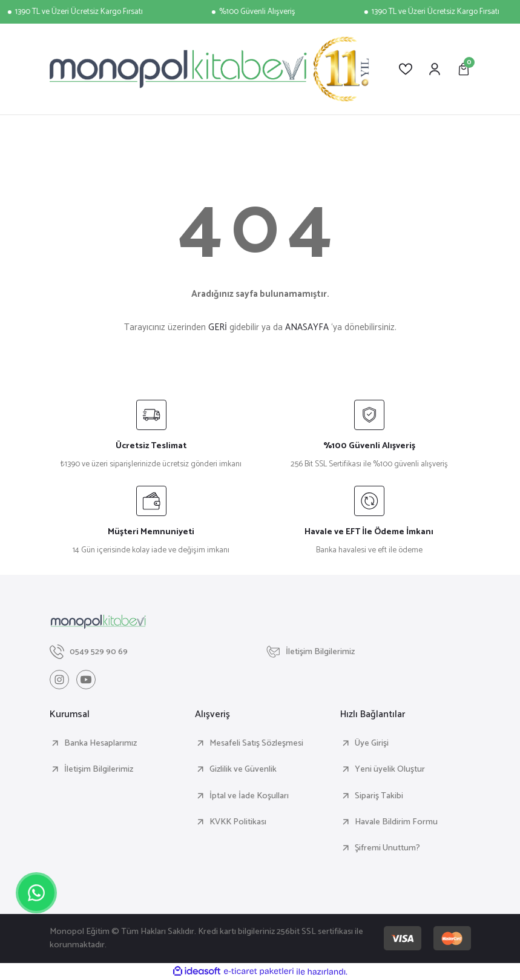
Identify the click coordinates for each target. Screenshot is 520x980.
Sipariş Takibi (379, 796)
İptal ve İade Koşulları (249, 796)
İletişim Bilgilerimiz (99, 769)
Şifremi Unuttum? (387, 848)
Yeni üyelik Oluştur (390, 769)
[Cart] (464, 69)
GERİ (218, 327)
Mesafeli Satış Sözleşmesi (256, 743)
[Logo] (209, 69)
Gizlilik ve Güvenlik (243, 769)
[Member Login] (435, 69)
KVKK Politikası (238, 822)
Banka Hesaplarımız (100, 743)
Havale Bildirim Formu (396, 822)
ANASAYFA (307, 327)
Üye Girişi (372, 743)
